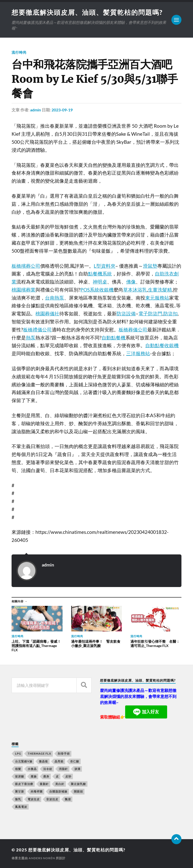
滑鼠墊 (150, 266)
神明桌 (100, 282)
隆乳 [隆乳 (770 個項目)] (18, 799)
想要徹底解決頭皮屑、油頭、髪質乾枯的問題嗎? (87, 12)
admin (36, 110)
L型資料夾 (105, 266)
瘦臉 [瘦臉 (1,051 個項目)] (34, 776)
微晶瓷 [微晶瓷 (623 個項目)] (43, 761)
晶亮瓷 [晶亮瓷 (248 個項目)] (59, 761)
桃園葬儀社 (47, 314)
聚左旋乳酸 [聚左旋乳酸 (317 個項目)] (78, 784)
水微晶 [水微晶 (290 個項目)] (32, 769)
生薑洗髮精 (160, 290)
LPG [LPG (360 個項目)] (18, 753)
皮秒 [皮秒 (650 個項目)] (68, 776)
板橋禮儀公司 (37, 330)
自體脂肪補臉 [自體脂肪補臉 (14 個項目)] (58, 791)
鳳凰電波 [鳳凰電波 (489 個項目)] (21, 807)
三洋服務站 (138, 353)
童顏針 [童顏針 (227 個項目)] (44, 784)
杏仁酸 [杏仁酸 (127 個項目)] (75, 761)
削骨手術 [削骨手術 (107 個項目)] (64, 753)
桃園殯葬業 (23, 290)
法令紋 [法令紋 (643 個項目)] (48, 769)
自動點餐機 (113, 338)
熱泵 (31, 338)
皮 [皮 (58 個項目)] (57, 776)
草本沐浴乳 (135, 290)
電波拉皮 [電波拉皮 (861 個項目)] (34, 799)
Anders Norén (42, 858)
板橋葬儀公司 (133, 330)
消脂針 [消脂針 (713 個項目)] (63, 769)
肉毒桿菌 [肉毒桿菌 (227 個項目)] (37, 791)
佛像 (131, 282)
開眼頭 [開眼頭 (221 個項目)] (78, 791)
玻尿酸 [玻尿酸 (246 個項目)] (20, 776)
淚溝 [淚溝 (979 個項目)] (77, 769)
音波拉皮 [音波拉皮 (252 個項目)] (52, 799)
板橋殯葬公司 (26, 266)
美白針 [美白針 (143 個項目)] (60, 784)
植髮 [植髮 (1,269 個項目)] (18, 769)
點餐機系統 (100, 274)
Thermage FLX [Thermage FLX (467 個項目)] (39, 753)
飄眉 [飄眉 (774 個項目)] (68, 799)
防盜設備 (126, 314)
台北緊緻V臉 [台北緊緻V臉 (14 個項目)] (24, 761)
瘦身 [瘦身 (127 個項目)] (46, 776)
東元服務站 (157, 298)
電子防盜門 (150, 314)
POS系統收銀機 (97, 290)
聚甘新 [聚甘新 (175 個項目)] (20, 791)
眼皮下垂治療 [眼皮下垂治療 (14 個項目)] (24, 784)
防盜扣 (171, 314)
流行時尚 (19, 52)
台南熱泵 (55, 298)
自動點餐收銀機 (162, 345)
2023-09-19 (62, 110)
